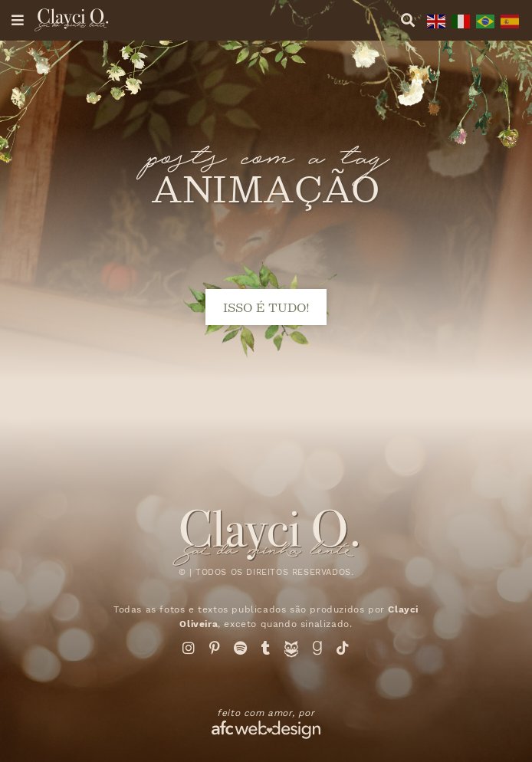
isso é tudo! (266, 307)
